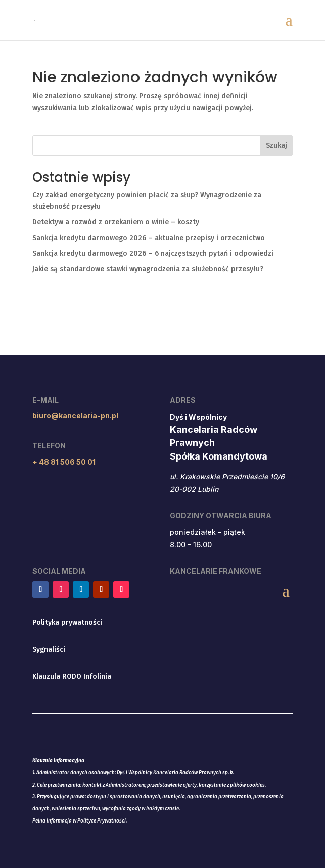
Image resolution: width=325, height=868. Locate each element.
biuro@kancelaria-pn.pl (75, 415)
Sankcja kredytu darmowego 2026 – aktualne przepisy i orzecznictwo (149, 238)
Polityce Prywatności (102, 821)
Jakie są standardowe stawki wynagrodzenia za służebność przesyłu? (148, 269)
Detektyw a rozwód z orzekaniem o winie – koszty (116, 222)
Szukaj (276, 145)
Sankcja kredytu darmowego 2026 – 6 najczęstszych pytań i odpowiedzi (153, 254)
